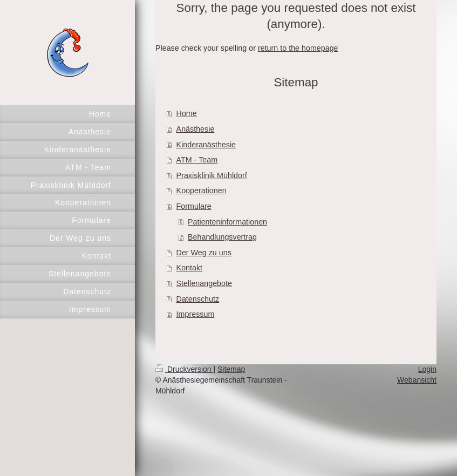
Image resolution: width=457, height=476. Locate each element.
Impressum (196, 314)
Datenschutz (198, 299)
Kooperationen (202, 191)
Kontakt (189, 268)
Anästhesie (196, 129)
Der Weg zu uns (204, 253)
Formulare (194, 206)
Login (427, 369)
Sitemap (231, 369)
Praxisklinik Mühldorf (212, 175)
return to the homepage (298, 48)
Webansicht (417, 380)
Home (187, 113)
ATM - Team (197, 160)
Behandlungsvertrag (222, 237)
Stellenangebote (204, 283)
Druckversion (184, 369)
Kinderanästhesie (206, 145)
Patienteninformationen (227, 222)
